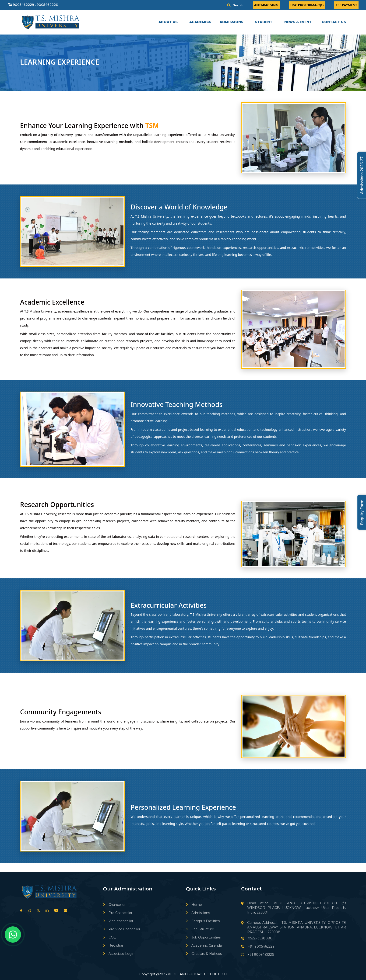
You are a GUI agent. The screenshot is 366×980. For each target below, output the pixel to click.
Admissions (198, 913)
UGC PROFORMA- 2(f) (307, 5)
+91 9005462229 (258, 946)
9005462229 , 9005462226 (35, 5)
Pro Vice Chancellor (122, 929)
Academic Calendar (204, 945)
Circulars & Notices (204, 954)
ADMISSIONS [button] (232, 22)
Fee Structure (200, 929)
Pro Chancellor (118, 913)
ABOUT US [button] (169, 22)
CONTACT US (334, 22)
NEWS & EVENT (298, 22)
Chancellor (114, 905)
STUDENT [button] (264, 22)
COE (109, 937)
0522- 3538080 (257, 938)
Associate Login (119, 954)
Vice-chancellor (118, 921)
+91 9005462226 (257, 955)
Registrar (113, 945)
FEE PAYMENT (346, 5)
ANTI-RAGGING (266, 5)
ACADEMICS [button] (201, 22)
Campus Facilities (203, 921)
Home (194, 905)
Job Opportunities (203, 937)
